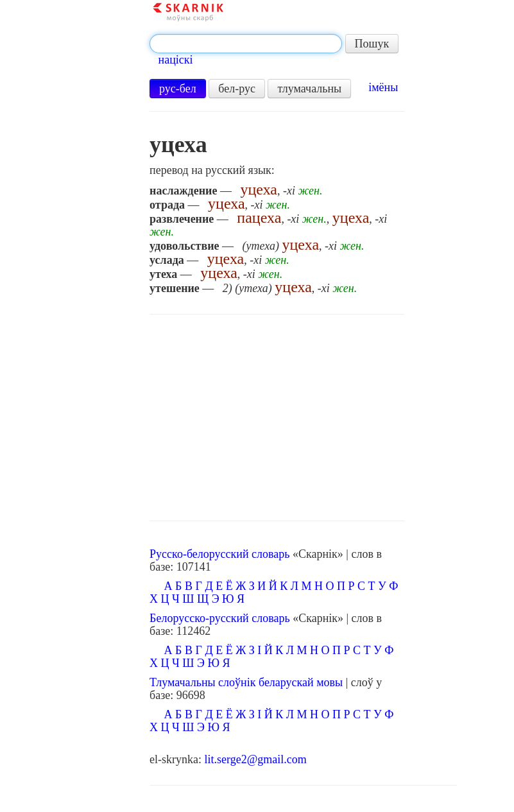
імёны (383, 87)
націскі (176, 60)
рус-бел (178, 89)
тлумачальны (309, 89)
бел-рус (237, 89)
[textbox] (246, 44)
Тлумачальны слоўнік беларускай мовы (246, 682)
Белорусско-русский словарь (220, 618)
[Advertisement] (277, 418)
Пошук (372, 44)
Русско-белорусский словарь (219, 554)
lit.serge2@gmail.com (256, 759)
